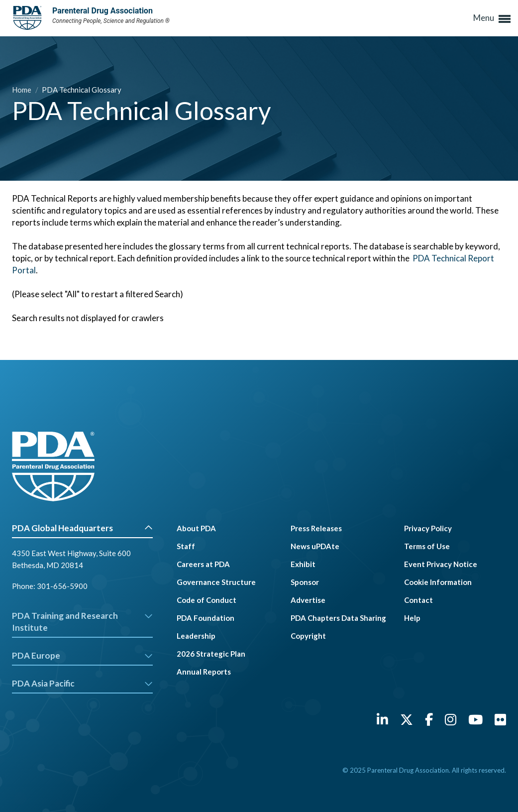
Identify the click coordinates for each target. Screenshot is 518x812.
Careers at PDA (203, 564)
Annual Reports (204, 672)
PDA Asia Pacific (82, 683)
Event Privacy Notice (441, 564)
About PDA (196, 528)
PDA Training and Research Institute (82, 622)
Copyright (308, 636)
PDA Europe (82, 655)
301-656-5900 (62, 586)
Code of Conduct (207, 600)
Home (22, 90)
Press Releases (316, 528)
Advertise (308, 600)
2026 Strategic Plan (211, 654)
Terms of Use (427, 546)
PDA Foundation (206, 618)
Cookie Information (438, 582)
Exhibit (303, 564)
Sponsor (305, 582)
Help (412, 618)
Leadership (196, 636)
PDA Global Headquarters (82, 528)
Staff (186, 546)
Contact (418, 600)
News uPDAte (315, 546)
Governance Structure (216, 582)
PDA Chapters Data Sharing (338, 618)
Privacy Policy (428, 528)
